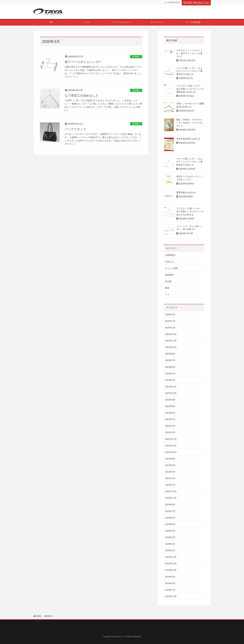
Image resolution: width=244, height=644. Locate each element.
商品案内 (136, 57)
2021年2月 (170, 478)
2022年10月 (171, 393)
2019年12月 (171, 557)
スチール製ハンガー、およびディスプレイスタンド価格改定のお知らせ (189, 71)
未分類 (168, 281)
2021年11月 (171, 446)
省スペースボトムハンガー (83, 62)
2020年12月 (171, 491)
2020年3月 (170, 537)
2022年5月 (170, 419)
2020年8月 (170, 504)
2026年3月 (170, 315)
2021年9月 (170, 459)
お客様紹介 (170, 255)
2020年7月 (170, 511)
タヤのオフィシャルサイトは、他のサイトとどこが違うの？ (189, 53)
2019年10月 (171, 570)
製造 (167, 288)
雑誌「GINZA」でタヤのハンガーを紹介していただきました (189, 123)
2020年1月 (170, 550)
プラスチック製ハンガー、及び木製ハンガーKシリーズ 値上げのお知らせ (190, 212)
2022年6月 (170, 413)
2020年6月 (170, 518)
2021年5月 (170, 472)
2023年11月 (171, 341)
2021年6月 (170, 465)
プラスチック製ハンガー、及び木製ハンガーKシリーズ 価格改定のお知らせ (191, 89)
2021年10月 (171, 452)
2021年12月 (171, 439)
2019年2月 (170, 583)
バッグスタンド (75, 129)
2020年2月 (170, 544)
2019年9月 (170, 577)
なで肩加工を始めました (82, 95)
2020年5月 (170, 524)
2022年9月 (170, 400)
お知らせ (169, 262)
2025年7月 (170, 321)
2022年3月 (170, 426)
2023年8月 (170, 354)
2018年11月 (171, 596)
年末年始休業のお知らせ (188, 139)
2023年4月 (170, 374)
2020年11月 (171, 498)
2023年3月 (170, 380)
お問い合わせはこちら (196, 3)
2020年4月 (170, 531)
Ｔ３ (167, 294)
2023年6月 (170, 367)
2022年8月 (170, 406)
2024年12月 (171, 334)
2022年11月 (171, 387)
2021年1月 (170, 485)
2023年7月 (170, 360)
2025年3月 (170, 328)
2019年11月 (171, 563)
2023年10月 (171, 347)
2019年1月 (170, 590)
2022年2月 (170, 432)
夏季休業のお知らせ (186, 192)
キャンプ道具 (171, 268)
